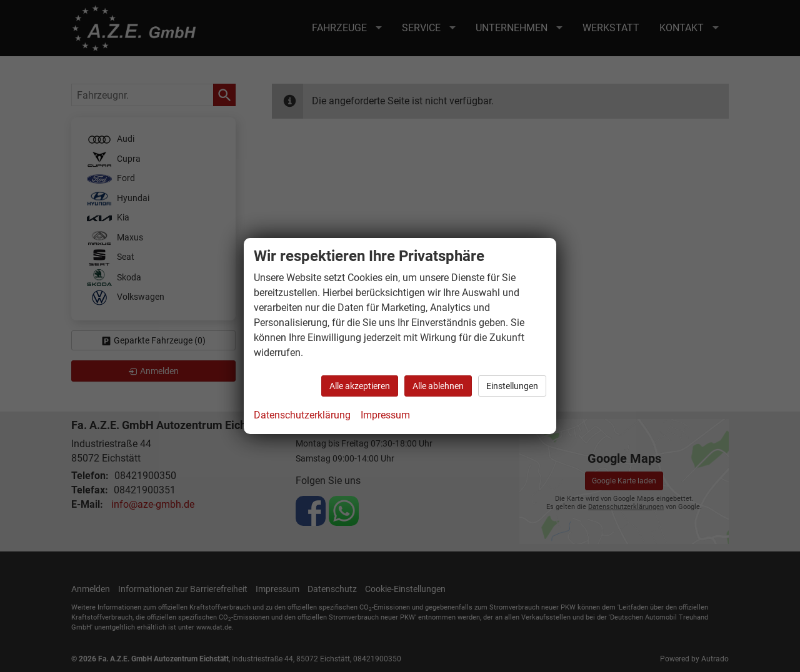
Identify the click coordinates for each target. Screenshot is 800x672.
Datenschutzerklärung (302, 415)
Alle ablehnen (438, 386)
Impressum (385, 415)
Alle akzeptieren (360, 386)
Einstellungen (512, 386)
